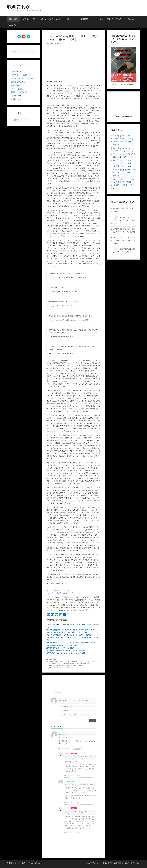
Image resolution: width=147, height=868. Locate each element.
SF (68, 662)
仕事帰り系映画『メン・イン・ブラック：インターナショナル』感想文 (71, 643)
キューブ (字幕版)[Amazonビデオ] (58, 590)
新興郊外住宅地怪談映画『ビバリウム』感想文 (63, 645)
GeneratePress (35, 863)
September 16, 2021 (71, 353)
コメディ (81, 662)
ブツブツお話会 (98, 19)
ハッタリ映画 (53, 663)
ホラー (60, 663)
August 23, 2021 (72, 337)
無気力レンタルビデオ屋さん (50, 19)
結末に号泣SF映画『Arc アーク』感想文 (60, 648)
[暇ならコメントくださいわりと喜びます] (77, 701)
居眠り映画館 (14, 19)
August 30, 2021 (73, 306)
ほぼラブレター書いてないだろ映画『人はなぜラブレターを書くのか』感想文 (123, 220)
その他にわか (130, 19)
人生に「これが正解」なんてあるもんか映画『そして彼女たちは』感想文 (123, 163)
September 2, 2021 (72, 292)
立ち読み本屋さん (70, 19)
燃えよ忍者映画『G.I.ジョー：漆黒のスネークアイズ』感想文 (67, 667)
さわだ (67, 754)
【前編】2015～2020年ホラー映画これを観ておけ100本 (66, 665)
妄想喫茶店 (84, 19)
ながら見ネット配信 (29, 19)
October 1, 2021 (83, 320)
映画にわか (19, 7)
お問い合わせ (14, 25)
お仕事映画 (74, 662)
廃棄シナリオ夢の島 (114, 19)
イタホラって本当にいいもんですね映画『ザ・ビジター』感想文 (69, 635)
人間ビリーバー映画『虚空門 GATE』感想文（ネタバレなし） (68, 632)
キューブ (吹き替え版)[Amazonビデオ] (60, 593)
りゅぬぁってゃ (76, 757)
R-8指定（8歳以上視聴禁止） (57, 662)
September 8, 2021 (81, 278)
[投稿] (93, 720)
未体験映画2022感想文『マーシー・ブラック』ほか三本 (66, 651)
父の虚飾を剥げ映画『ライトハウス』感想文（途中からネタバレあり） (71, 630)
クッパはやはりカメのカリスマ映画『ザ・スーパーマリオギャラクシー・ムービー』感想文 (123, 139)
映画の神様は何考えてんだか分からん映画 (76, 663)
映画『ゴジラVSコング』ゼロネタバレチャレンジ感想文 (66, 653)
